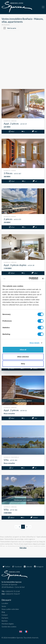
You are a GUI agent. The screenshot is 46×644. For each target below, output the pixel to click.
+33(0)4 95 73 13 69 (11, 591)
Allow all (23, 350)
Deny (23, 364)
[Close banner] (43, 279)
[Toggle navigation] (43, 7)
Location (5, 603)
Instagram (39, 566)
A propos (5, 618)
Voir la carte (12, 28)
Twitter (6, 566)
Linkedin (28, 566)
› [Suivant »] (30, 527)
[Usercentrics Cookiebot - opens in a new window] (29, 279)
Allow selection (23, 357)
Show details (35, 343)
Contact (5, 615)
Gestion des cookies (9, 627)
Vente (4, 606)
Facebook (17, 566)
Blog (3, 612)
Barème (5, 621)
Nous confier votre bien (10, 609)
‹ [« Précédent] (16, 527)
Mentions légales (8, 624)
